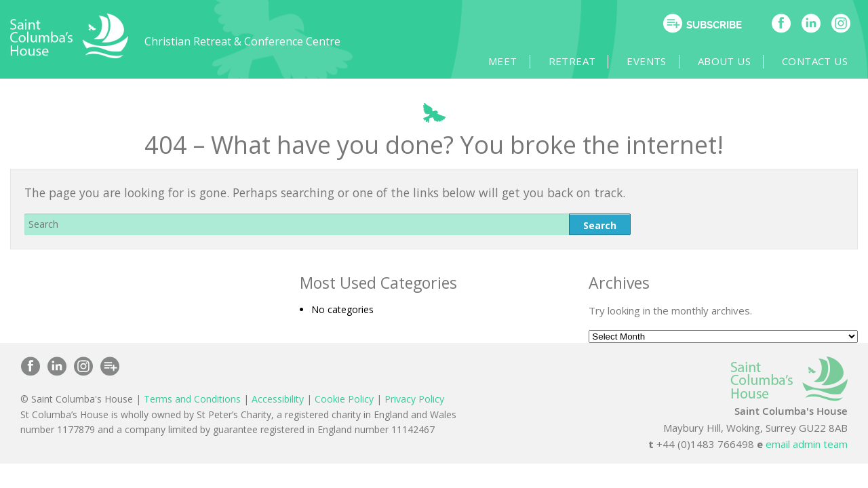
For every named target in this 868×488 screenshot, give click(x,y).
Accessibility (278, 400)
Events (670, 62)
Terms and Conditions (192, 400)
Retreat (611, 62)
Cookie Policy (344, 400)
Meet (557, 62)
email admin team (807, 445)
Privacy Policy (414, 400)
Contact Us (812, 62)
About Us (734, 62)
